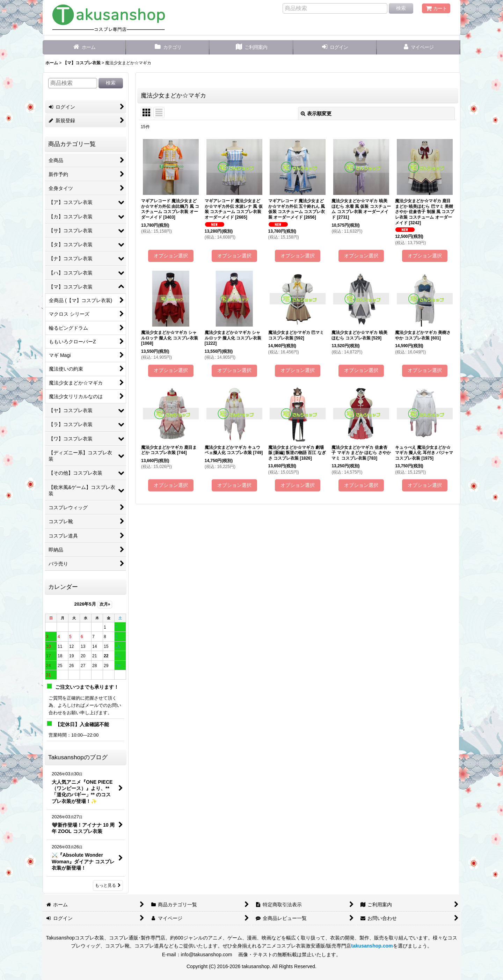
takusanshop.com (372, 946)
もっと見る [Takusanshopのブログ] (108, 885)
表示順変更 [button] (316, 114)
